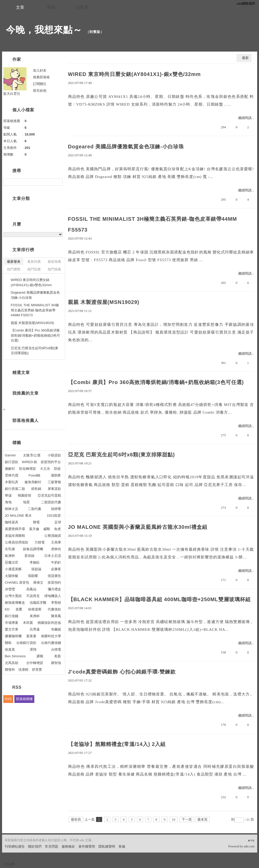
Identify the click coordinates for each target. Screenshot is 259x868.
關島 (8, 643)
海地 (8, 502)
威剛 (47, 529)
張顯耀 (33, 576)
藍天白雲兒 (12, 94)
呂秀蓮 (35, 629)
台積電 (56, 649)
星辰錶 (30, 556)
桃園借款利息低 (49, 623)
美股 (57, 656)
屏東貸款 (54, 489)
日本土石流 (53, 556)
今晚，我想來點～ (44, 30)
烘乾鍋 (36, 489)
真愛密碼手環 (15, 529)
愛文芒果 (12, 629)
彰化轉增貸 (27, 469)
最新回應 (34, 262)
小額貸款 (54, 455)
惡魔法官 (12, 562)
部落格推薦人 (26, 420)
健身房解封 (33, 482)
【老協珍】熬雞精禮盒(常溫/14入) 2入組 (117, 744)
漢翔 (33, 649)
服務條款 (68, 846)
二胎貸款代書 (51, 502)
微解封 (10, 469)
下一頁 (187, 819)
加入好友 (40, 70)
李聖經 (56, 603)
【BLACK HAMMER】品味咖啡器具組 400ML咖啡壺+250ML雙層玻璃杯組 (159, 599)
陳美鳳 (56, 616)
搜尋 (58, 182)
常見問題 (52, 846)
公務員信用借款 (17, 542)
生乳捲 (10, 549)
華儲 (8, 495)
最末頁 (202, 819)
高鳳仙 (31, 589)
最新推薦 (54, 262)
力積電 (40, 542)
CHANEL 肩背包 (17, 582)
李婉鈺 (35, 562)
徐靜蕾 (56, 509)
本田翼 (28, 623)
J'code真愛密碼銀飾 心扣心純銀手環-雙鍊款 (122, 672)
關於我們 (35, 846)
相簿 (51, 7)
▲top (251, 840)
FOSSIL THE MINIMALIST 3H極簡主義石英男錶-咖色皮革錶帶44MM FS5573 (153, 224)
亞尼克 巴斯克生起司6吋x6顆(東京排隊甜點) (122, 455)
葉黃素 (31, 636)
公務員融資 (53, 536)
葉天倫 (34, 529)
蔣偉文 (38, 582)
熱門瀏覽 (14, 269)
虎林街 (56, 549)
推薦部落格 (41, 77)
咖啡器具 (12, 522)
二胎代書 (35, 509)
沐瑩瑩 (10, 589)
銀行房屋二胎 (15, 489)
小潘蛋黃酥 (13, 569)
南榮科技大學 (51, 636)
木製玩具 (12, 482)
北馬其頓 (12, 663)
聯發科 (10, 670)
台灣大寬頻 (13, 596)
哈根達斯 (35, 609)
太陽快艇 (12, 576)
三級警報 (54, 482)
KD (7, 609)
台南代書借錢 (51, 643)
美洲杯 (35, 616)
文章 (20, 7)
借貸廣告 (54, 576)
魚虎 (57, 529)
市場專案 (12, 623)
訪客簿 (82, 7)
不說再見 (33, 596)
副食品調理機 (33, 549)
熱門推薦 (54, 269)
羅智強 (56, 663)
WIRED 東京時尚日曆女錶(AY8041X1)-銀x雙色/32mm (135, 74)
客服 (122, 846)
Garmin (10, 455)
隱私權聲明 (107, 846)
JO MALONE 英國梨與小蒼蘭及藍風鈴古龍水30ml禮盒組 (138, 527)
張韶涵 (36, 569)
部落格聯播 (24, 699)
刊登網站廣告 (15, 846)
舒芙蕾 (37, 670)
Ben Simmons (15, 656)
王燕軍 (56, 542)
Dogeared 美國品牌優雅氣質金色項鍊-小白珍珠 (126, 147)
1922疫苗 (54, 516)
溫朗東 (56, 475)
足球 (58, 522)
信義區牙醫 (38, 603)
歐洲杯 (10, 556)
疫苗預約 (54, 582)
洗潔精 (23, 670)
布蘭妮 (56, 629)
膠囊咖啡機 (13, 636)
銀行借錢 (12, 616)
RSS (8, 699)
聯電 (36, 522)
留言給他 (40, 91)
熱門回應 (34, 269)
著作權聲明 (87, 846)
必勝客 (56, 569)
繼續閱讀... (246, 118)
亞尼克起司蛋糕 (49, 495)
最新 (245, 58)
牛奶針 (56, 562)
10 (174, 819)
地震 (26, 502)
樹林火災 (12, 509)
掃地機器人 (53, 596)
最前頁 (76, 819)
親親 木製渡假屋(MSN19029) (104, 302)
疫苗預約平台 (51, 462)
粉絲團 (10, 864)
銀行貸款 (12, 462)
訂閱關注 (40, 84)
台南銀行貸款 (26, 643)
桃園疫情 (24, 495)
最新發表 (14, 262)
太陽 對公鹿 (32, 455)
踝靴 (40, 656)
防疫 (57, 469)
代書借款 (54, 609)
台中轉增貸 (35, 663)
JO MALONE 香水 (18, 516)
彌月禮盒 (54, 589)
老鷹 (19, 609)
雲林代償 (12, 475)
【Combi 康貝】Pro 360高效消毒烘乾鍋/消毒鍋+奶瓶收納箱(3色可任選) (156, 382)
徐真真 (10, 649)
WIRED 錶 (30, 462)
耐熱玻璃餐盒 (15, 603)
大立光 (45, 469)
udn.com (249, 846)
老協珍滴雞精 (15, 536)
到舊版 (95, 32)
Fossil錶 (35, 475)
